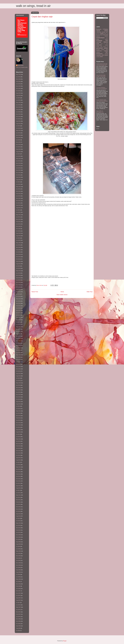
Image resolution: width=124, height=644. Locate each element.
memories (99, 45)
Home (62, 292)
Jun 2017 (18, 324)
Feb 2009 (18, 558)
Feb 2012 (18, 474)
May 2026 (18, 74)
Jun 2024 (18, 128)
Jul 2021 (18, 210)
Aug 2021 (18, 208)
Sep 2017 (18, 317)
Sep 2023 (18, 149)
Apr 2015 (18, 385)
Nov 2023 (18, 145)
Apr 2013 (18, 441)
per (107, 46)
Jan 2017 (18, 336)
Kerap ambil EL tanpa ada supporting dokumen (102, 100)
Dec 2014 (18, 395)
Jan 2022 (18, 196)
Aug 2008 (18, 572)
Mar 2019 (18, 275)
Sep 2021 (18, 205)
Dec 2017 (18, 310)
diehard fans (105, 32)
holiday (106, 39)
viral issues (105, 55)
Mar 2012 (18, 472)
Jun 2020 (18, 240)
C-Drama (105, 29)
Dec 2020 (18, 226)
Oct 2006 (18, 624)
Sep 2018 (18, 289)
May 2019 (18, 271)
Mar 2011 (18, 500)
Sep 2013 (18, 430)
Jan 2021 (18, 224)
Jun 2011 (18, 493)
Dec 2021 (18, 198)
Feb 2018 (18, 306)
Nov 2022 (18, 173)
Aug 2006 (18, 628)
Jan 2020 (18, 252)
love (107, 41)
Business (99, 29)
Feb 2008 (18, 586)
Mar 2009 (18, 556)
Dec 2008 (18, 563)
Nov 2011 (18, 481)
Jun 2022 (18, 184)
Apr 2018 (18, 301)
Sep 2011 (18, 486)
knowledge (99, 41)
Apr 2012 (18, 469)
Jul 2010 (18, 518)
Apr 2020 (18, 245)
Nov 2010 (18, 509)
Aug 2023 (18, 152)
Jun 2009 (18, 549)
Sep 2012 (18, 458)
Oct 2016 (18, 343)
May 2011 (18, 495)
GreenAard (100, 38)
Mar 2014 (18, 416)
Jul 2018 (18, 294)
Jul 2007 (18, 603)
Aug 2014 (18, 404)
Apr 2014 (18, 413)
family (102, 33)
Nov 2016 (18, 341)
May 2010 (18, 523)
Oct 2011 (18, 483)
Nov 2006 (18, 621)
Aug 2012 (18, 460)
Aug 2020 (18, 236)
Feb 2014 (18, 418)
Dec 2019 (18, 254)
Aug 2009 (18, 544)
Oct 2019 (18, 259)
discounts (98, 34)
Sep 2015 (18, 374)
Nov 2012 (18, 453)
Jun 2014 (18, 409)
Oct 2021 (18, 203)
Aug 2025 (18, 95)
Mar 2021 (18, 219)
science (98, 52)
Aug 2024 (18, 124)
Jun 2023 (18, 156)
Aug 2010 (18, 516)
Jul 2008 (18, 574)
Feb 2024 (18, 138)
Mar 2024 (18, 135)
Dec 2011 (18, 479)
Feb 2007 (18, 614)
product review (100, 50)
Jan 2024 (18, 140)
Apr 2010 (18, 525)
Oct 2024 (18, 119)
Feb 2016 (18, 362)
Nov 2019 (18, 257)
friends (106, 36)
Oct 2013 (18, 427)
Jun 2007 (18, 605)
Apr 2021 (18, 217)
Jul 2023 (18, 154)
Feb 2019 (18, 278)
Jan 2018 (18, 308)
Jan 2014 (18, 420)
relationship (99, 51)
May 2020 (18, 243)
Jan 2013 (18, 448)
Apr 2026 (18, 77)
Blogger (65, 641)
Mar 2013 (18, 444)
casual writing (102, 31)
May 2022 (18, 187)
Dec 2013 (18, 423)
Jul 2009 (18, 546)
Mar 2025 (18, 107)
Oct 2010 (18, 511)
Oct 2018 (18, 287)
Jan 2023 (18, 168)
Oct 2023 (18, 147)
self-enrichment (102, 53)
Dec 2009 (18, 535)
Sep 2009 (18, 542)
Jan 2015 (18, 392)
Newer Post (35, 292)
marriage (99, 42)
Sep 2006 (18, 626)
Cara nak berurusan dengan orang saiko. (101, 76)
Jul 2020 (18, 238)
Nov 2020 (18, 229)
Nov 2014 (18, 397)
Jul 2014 (18, 406)
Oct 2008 (18, 567)
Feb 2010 (18, 530)
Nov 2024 (18, 117)
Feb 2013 (18, 446)
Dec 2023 (18, 142)
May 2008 (18, 579)
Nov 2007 (18, 593)
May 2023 (18, 159)
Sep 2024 (18, 121)
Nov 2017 (18, 313)
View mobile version (62, 295)
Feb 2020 (18, 250)
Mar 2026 (18, 79)
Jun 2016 (18, 353)
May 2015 (18, 383)
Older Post (90, 292)
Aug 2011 (18, 488)
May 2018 (18, 299)
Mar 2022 (18, 191)
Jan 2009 (18, 560)
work (101, 57)
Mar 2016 (18, 360)
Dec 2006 (18, 619)
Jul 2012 (18, 462)
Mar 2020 (18, 247)
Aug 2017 (18, 320)
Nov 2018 (18, 285)
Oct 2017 (18, 315)
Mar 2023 (18, 163)
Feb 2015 (18, 390)
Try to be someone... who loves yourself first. (102, 88)
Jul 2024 (18, 126)
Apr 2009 (18, 553)
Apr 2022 (18, 189)
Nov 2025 (18, 88)
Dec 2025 (18, 86)
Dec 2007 (18, 591)
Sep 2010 (18, 514)
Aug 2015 (18, 376)
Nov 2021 (18, 201)
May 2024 (18, 130)
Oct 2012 (18, 455)
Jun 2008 (18, 577)
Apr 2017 (18, 329)
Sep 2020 (18, 233)
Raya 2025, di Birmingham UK (100, 112)
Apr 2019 (18, 273)
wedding (98, 57)
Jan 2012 (18, 476)
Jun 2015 (18, 381)
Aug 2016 (18, 348)
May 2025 (18, 102)
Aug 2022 (18, 180)
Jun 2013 (18, 437)
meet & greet (104, 44)
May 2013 (18, 439)
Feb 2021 (18, 222)
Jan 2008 (18, 589)
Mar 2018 (18, 303)
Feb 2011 (18, 502)
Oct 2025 (18, 91)
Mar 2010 (18, 528)
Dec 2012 (18, 451)
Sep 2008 (18, 570)
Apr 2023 (18, 161)
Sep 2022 (18, 177)
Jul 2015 (18, 378)
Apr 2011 (18, 497)
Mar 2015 (18, 388)
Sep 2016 (18, 345)
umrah (106, 54)
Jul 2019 (18, 266)
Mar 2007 (18, 612)
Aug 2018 (18, 292)
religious (106, 51)
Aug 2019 (18, 264)
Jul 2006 (18, 631)
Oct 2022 (18, 175)
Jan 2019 (18, 280)
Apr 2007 (18, 610)
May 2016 (18, 355)
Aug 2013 (18, 432)
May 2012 (18, 467)
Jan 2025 (18, 112)
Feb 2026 (18, 81)
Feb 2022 (18, 194)
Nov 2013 (18, 425)
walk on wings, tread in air (33, 6)
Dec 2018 (18, 282)
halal (107, 38)
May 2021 (18, 215)
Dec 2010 (18, 507)
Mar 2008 (18, 584)
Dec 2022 (18, 170)
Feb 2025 (18, 109)
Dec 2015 (18, 366)
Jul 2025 (18, 98)
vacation (99, 55)
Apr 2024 (18, 133)
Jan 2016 (18, 364)
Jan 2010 (18, 532)
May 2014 (18, 411)
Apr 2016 (18, 357)
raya (107, 50)
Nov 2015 (18, 369)
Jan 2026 (18, 84)
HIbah (98, 39)
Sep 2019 (18, 261)
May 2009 (18, 551)
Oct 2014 (18, 399)
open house (103, 46)
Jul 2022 (18, 182)
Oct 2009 (18, 539)
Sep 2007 (18, 598)
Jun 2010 (18, 521)
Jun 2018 (18, 296)
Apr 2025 (18, 105)
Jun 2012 (18, 465)
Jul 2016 (18, 350)
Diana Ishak (21, 65)
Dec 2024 (18, 114)
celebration (99, 32)
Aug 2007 (18, 600)
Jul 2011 (18, 490)
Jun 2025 (18, 100)
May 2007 (18, 607)
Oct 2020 (18, 231)
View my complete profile (22, 67)
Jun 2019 (18, 268)
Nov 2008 (18, 565)
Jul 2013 (18, 434)
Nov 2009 (18, 537)
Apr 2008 (18, 582)
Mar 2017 (18, 331)
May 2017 (18, 327)
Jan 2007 (18, 617)
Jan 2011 (18, 504)
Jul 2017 (18, 322)
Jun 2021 (18, 212)
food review (103, 35)
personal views (102, 48)
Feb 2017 (18, 334)
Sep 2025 (18, 93)
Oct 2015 (18, 371)
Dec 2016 (18, 338)
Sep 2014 (18, 402)
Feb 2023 (18, 166)
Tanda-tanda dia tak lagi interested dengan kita (102, 64)
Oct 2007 (18, 595)
